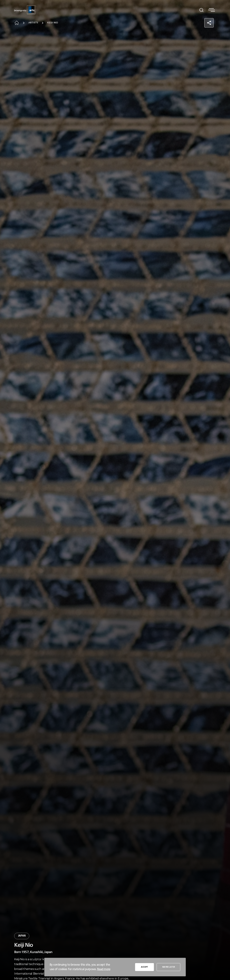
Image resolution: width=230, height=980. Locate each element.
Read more (104, 969)
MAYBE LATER (169, 967)
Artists (33, 23)
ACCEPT (145, 967)
